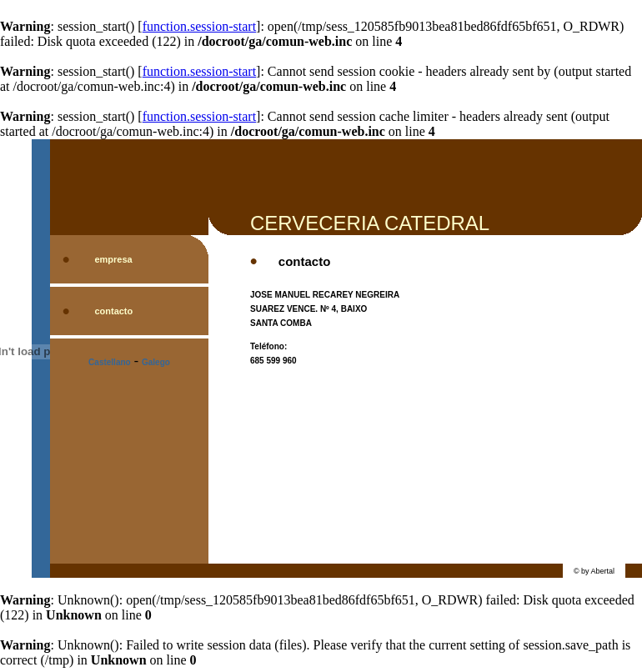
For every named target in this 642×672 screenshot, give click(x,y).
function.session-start (199, 26)
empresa (113, 259)
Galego (156, 362)
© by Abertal (594, 571)
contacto (113, 311)
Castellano (110, 362)
